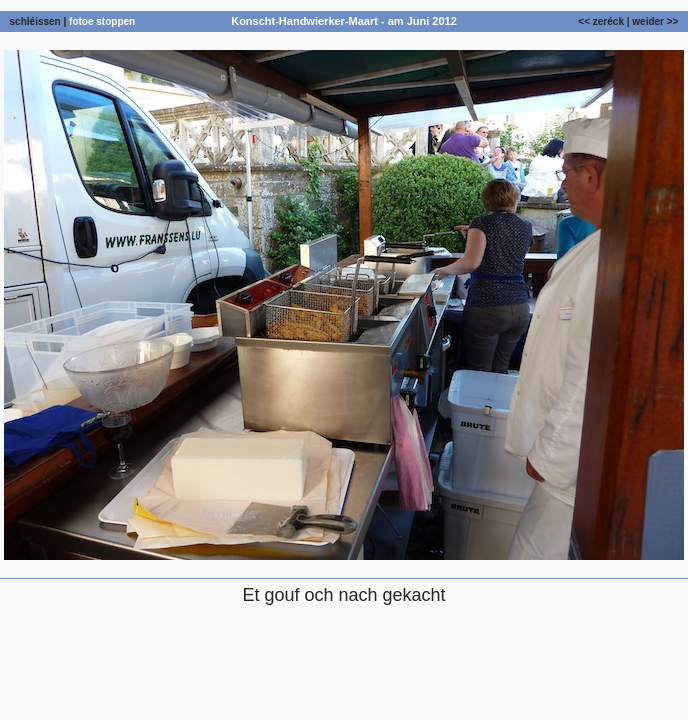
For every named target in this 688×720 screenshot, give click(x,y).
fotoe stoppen (102, 21)
